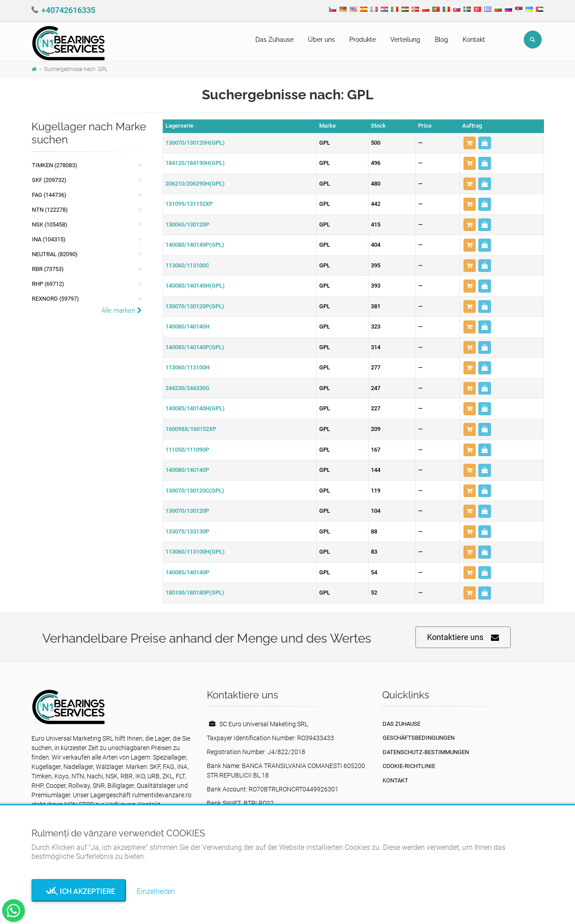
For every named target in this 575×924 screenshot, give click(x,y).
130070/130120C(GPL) (195, 491)
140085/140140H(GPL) (195, 408)
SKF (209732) (49, 180)
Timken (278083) (55, 165)
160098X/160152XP (191, 429)
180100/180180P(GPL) (195, 593)
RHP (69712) (48, 284)
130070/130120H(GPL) (195, 143)
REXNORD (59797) (56, 299)
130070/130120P (187, 511)
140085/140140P (187, 572)
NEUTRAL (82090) (55, 254)
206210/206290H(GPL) (195, 184)
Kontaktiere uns (463, 637)
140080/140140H (187, 327)
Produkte (363, 40)
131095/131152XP (189, 204)
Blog (441, 40)
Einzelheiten (156, 891)
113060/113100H (187, 367)
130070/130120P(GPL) (195, 306)
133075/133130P (187, 531)
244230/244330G (187, 388)
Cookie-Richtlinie (409, 766)
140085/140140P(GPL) (195, 347)
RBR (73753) (48, 269)
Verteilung (405, 40)
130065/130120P (187, 224)
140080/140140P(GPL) (195, 245)
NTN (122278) (50, 210)
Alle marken (122, 311)
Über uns (321, 40)
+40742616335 (68, 10)
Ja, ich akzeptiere (78, 891)
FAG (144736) (49, 195)
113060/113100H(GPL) (195, 552)
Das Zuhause (274, 40)
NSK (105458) (50, 224)
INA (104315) (49, 239)
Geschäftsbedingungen (419, 738)
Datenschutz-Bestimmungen (426, 752)
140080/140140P (187, 470)
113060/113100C (187, 265)
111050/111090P (187, 450)
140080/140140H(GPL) (195, 286)
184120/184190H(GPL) (195, 163)
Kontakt (474, 40)
